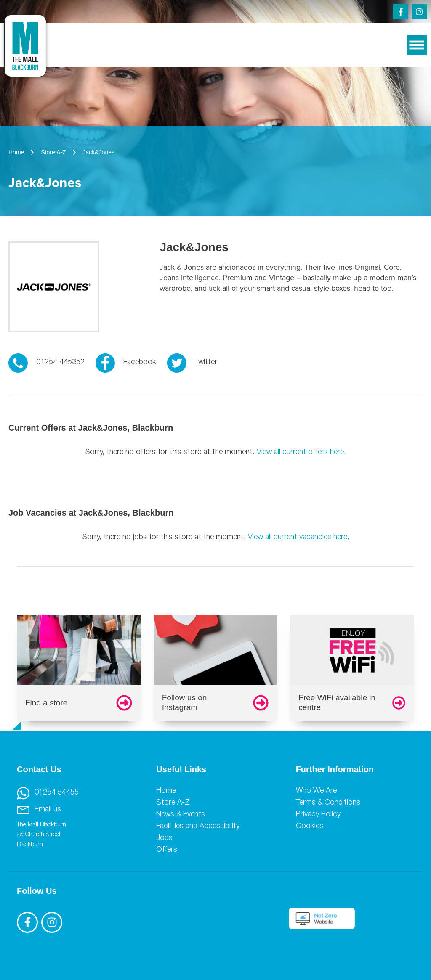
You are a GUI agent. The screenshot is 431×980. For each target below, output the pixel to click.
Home (166, 791)
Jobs (164, 838)
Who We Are (316, 791)
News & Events (181, 815)
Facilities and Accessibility (198, 826)
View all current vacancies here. (299, 538)
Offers (167, 850)
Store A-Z (173, 803)
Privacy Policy (318, 815)
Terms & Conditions (328, 803)
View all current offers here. (301, 453)
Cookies (310, 826)
